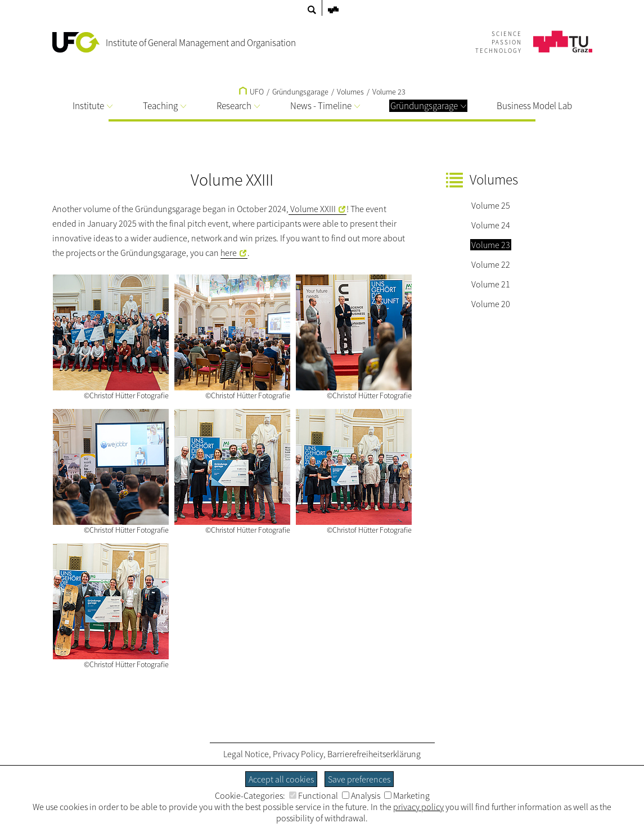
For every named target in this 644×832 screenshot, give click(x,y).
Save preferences (359, 779)
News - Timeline (325, 106)
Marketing (407, 795)
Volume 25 (491, 205)
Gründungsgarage (428, 106)
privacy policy (418, 807)
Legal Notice (246, 754)
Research (238, 106)
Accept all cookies (281, 779)
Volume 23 (389, 92)
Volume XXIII (312, 209)
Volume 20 (491, 304)
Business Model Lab (534, 106)
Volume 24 (491, 225)
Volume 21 (491, 284)
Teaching (165, 106)
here (229, 253)
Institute (93, 106)
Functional (314, 795)
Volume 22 (491, 264)
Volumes (350, 92)
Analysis (361, 795)
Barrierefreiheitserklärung (374, 754)
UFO (251, 92)
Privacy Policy (298, 754)
